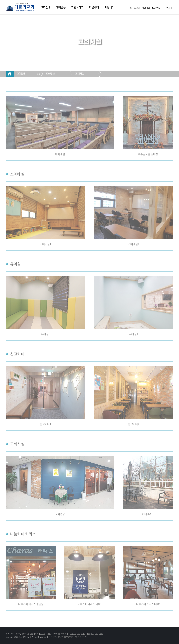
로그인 (137, 8)
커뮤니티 (109, 7)
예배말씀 (61, 7)
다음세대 (94, 7)
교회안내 (45, 7)
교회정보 (50, 74)
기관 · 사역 (77, 7)
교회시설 (80, 74)
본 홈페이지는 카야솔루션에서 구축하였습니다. (68, 637)
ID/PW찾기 (157, 8)
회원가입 (146, 8)
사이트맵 (168, 8)
